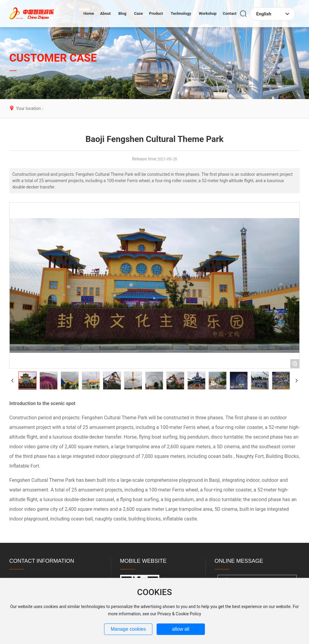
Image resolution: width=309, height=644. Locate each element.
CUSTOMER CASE (53, 58)
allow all (181, 629)
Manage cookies (128, 629)
